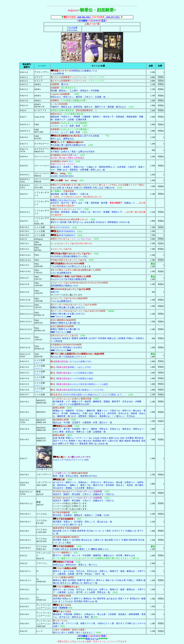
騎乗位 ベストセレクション (64, 200)
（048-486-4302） (84, 17)
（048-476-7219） (113, 17)
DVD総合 (83, 21)
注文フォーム (92, 639)
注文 (103, 21)
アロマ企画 (72, 28)
